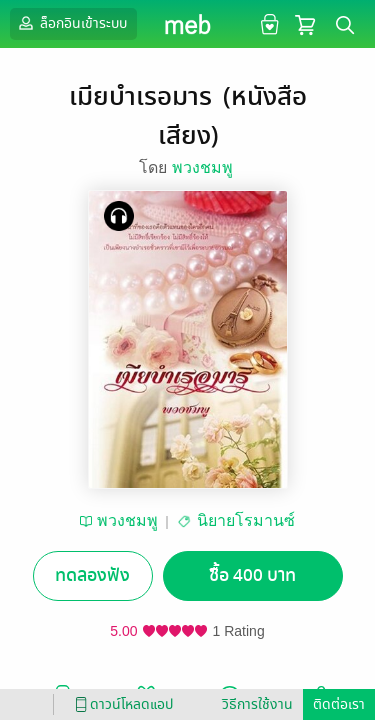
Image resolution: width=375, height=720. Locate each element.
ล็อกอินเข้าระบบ (71, 23)
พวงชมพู (203, 167)
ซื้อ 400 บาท (252, 575)
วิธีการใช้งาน (257, 704)
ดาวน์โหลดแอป (121, 704)
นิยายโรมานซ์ (246, 520)
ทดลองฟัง (92, 575)
